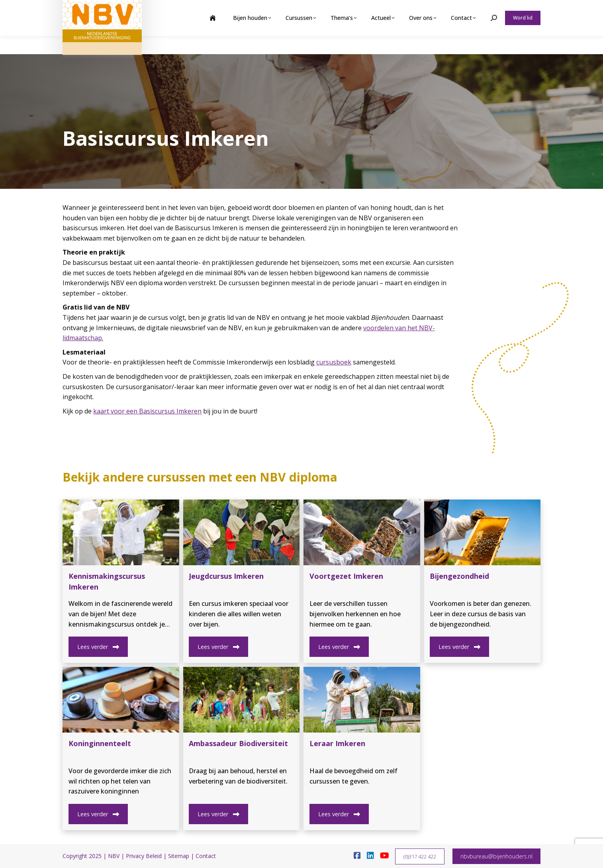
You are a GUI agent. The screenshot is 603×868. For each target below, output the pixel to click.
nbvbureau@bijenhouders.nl (496, 856)
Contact (206, 856)
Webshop (478, 9)
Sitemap (179, 856)
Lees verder (98, 647)
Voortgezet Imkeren (346, 576)
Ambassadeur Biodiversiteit (238, 743)
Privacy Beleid (144, 856)
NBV (114, 856)
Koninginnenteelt (100, 743)
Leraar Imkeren (337, 743)
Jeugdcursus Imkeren (226, 576)
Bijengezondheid (459, 576)
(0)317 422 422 (420, 856)
